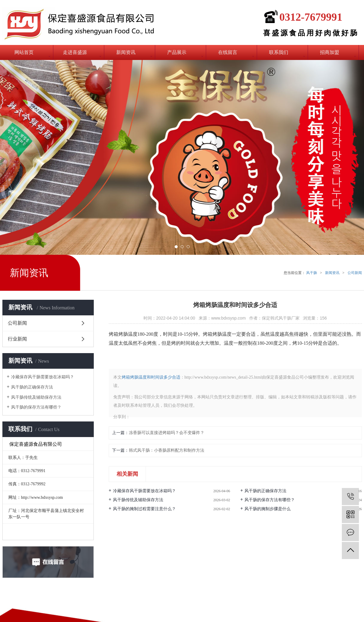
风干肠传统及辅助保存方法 (36, 397)
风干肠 (312, 273)
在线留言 (228, 52)
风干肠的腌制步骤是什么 (268, 509)
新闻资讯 (126, 52)
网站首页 (24, 52)
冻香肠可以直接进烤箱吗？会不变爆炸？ (167, 433)
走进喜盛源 (75, 52)
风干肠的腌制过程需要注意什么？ (144, 509)
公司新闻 (355, 273)
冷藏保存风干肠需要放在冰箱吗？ (43, 377)
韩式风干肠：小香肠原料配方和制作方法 (167, 450)
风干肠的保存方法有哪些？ (36, 407)
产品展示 (177, 52)
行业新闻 (17, 339)
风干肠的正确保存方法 (32, 387)
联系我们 (279, 52)
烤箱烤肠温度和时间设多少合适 (151, 377)
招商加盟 (330, 52)
